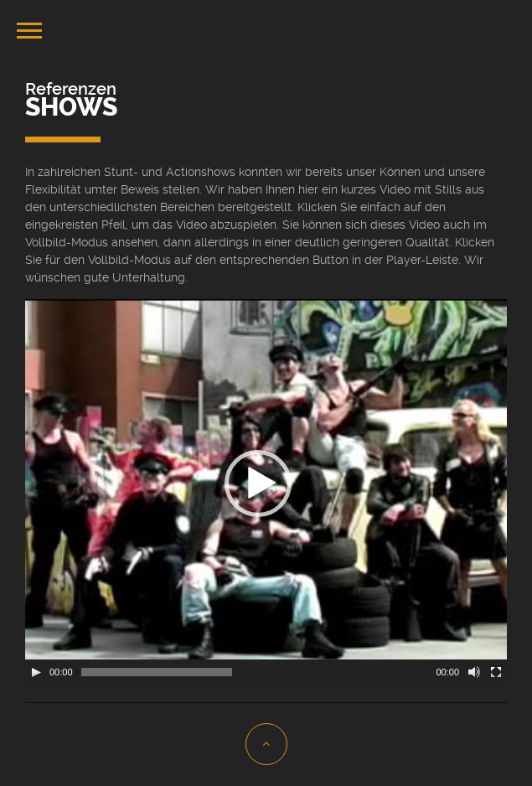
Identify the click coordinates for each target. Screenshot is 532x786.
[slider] (157, 672)
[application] (266, 492)
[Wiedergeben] (36, 672)
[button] (258, 483)
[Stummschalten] (474, 672)
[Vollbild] (496, 672)
